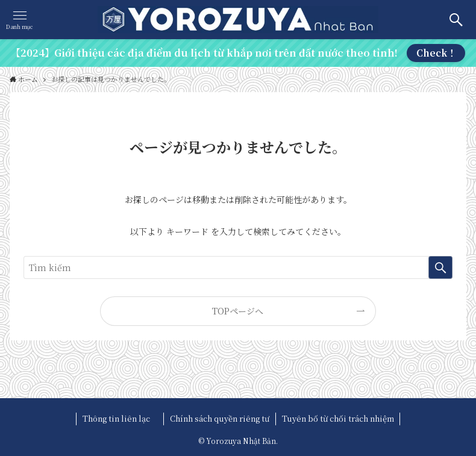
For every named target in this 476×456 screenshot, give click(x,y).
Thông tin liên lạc (120, 418)
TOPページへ (238, 311)
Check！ (436, 53)
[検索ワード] (238, 267)
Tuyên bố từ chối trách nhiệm (338, 418)
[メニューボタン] (20, 20)
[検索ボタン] (456, 20)
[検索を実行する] (440, 267)
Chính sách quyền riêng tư (220, 418)
